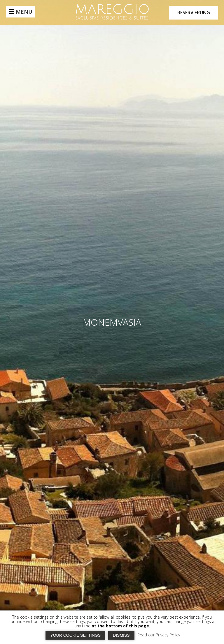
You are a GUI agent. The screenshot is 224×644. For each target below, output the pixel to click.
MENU (24, 12)
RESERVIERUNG (194, 13)
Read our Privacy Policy (159, 635)
